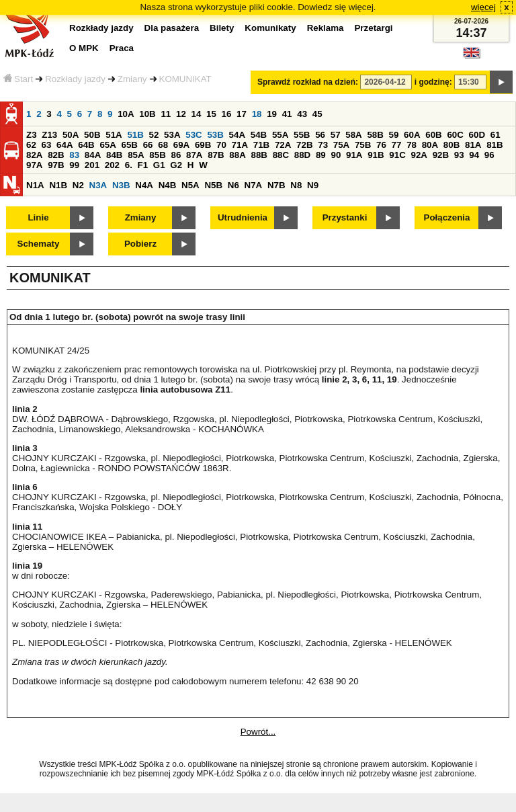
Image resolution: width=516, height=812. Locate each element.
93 (459, 155)
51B (135, 135)
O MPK (84, 48)
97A (34, 165)
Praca (122, 48)
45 (317, 114)
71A (240, 145)
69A (181, 145)
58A (353, 135)
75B (363, 145)
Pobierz (140, 244)
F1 (143, 165)
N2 (78, 185)
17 (242, 114)
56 (320, 135)
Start (18, 79)
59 (394, 135)
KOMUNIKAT (185, 79)
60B (433, 135)
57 (336, 135)
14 (197, 114)
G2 (176, 165)
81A (473, 145)
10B (147, 114)
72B (304, 145)
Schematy (39, 244)
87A (194, 155)
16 (227, 114)
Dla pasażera (172, 28)
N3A (98, 185)
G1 (159, 165)
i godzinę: (433, 82)
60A (412, 135)
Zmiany (132, 79)
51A (114, 135)
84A (93, 155)
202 (112, 165)
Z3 (32, 135)
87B (216, 155)
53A (172, 135)
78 (412, 145)
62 (31, 145)
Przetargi (373, 28)
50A (71, 135)
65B (130, 145)
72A (283, 145)
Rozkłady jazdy (75, 79)
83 (74, 155)
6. (129, 165)
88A (237, 155)
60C (455, 135)
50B (92, 135)
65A (107, 145)
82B (56, 155)
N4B (168, 185)
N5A (190, 185)
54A (237, 135)
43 (302, 114)
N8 (296, 185)
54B (259, 135)
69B (203, 145)
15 (211, 114)
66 (148, 145)
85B (157, 155)
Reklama (326, 28)
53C (193, 135)
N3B (121, 185)
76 (381, 145)
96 (489, 155)
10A (126, 114)
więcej (483, 7)
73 (323, 145)
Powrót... (258, 732)
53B (215, 135)
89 (321, 155)
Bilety (222, 28)
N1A (35, 185)
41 (287, 114)
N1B (58, 185)
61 (496, 135)
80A (430, 145)
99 (74, 165)
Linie (38, 217)
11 (166, 114)
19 (272, 114)
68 (163, 145)
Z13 (49, 135)
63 (47, 145)
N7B (276, 185)
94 (474, 155)
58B (375, 135)
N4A (144, 185)
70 (221, 145)
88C (281, 155)
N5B (213, 185)
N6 (233, 185)
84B (114, 155)
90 (336, 155)
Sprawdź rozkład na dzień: (308, 82)
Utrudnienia (243, 217)
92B (441, 155)
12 (181, 114)
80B (451, 145)
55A (280, 135)
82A (34, 155)
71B (261, 145)
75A (341, 145)
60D (477, 135)
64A (64, 145)
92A (419, 155)
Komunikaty (270, 28)
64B (86, 145)
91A (354, 155)
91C (397, 155)
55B (302, 135)
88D (302, 155)
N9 (313, 185)
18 (257, 114)
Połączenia (447, 217)
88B (259, 155)
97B (56, 165)
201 (92, 165)
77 (397, 145)
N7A (254, 185)
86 (176, 155)
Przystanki (345, 217)
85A (136, 155)
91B (376, 155)
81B (494, 145)
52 (154, 135)
